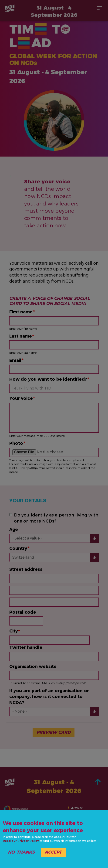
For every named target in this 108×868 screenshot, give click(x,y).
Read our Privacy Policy (21, 841)
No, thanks (21, 852)
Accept (53, 852)
